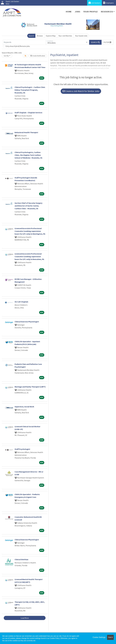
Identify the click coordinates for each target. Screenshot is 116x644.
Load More (25, 618)
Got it (110, 637)
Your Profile (91, 12)
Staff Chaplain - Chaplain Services (28, 113)
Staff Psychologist (22, 449)
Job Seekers (94, 3)
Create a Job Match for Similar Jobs (81, 91)
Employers (108, 3)
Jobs (77, 12)
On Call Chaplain (21, 302)
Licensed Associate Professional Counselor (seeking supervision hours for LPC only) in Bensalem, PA (29, 256)
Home (69, 12)
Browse (40, 36)
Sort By (6, 56)
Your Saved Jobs (81, 36)
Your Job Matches (65, 36)
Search (31, 36)
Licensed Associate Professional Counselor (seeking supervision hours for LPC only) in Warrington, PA (30, 231)
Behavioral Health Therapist (26, 132)
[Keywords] (24, 42)
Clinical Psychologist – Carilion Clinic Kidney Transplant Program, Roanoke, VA (30, 90)
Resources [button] (107, 12)
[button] (107, 42)
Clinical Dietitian (21, 559)
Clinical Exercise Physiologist (27, 322)
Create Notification (38, 56)
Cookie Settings (99, 637)
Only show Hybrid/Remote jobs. (18, 46)
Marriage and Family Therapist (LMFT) (30, 387)
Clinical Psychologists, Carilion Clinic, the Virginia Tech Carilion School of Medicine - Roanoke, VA (28, 155)
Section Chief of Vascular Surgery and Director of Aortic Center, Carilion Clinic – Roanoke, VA (28, 206)
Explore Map (51, 36)
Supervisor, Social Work (24, 407)
